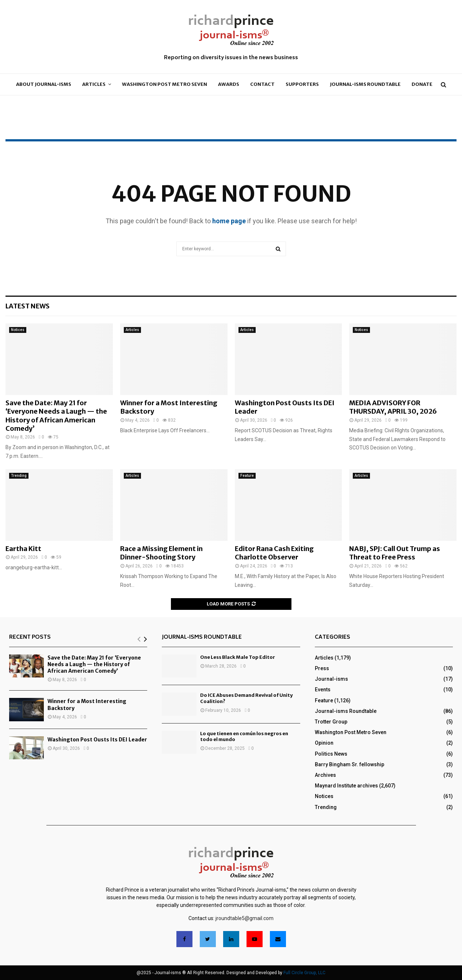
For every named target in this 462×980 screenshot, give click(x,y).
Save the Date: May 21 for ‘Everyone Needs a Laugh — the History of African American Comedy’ (56, 416)
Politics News (331, 754)
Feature (247, 476)
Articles (94, 84)
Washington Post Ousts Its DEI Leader (97, 740)
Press (322, 668)
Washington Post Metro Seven (165, 84)
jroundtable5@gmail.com (245, 918)
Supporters (302, 84)
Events (323, 690)
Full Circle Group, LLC (304, 973)
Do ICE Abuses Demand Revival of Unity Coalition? (246, 698)
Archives (325, 775)
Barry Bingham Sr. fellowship (350, 764)
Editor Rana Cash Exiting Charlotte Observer (274, 553)
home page (229, 221)
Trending (19, 476)
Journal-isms (331, 679)
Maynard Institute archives (346, 786)
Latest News (28, 306)
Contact (262, 84)
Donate (422, 84)
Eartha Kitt (23, 549)
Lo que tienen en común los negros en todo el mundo (244, 737)
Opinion (324, 743)
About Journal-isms (44, 84)
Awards (229, 84)
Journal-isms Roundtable (365, 84)
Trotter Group (331, 722)
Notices (18, 330)
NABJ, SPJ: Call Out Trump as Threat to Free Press (395, 553)
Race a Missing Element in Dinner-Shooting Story (161, 553)
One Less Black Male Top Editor (238, 657)
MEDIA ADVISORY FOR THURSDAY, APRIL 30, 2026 (393, 407)
